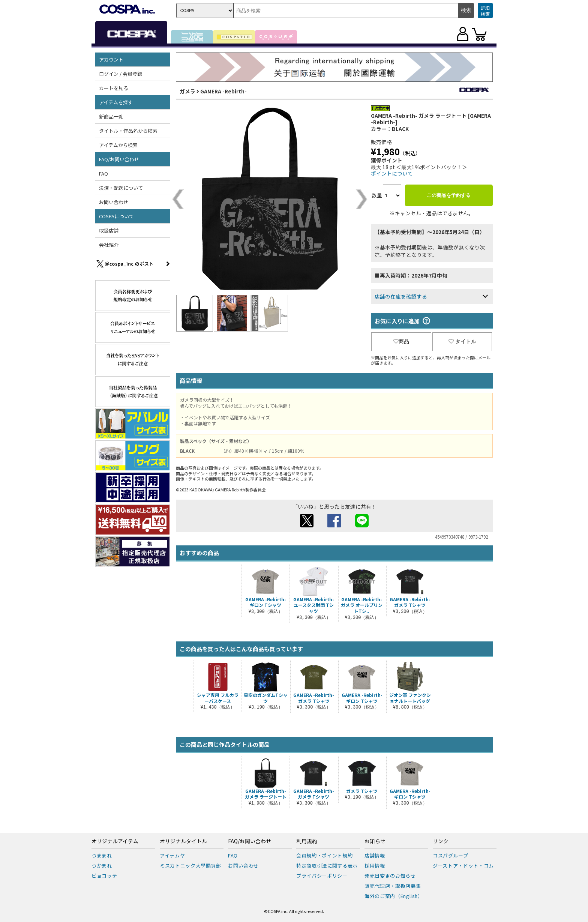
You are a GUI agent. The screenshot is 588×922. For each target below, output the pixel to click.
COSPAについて (116, 216)
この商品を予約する (449, 195)
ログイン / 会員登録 (121, 74)
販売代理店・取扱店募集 (393, 886)
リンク (441, 841)
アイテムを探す (116, 102)
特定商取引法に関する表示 (327, 866)
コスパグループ (451, 855)
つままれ (102, 855)
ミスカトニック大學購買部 (190, 866)
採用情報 (375, 866)
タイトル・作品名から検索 (128, 131)
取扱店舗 (109, 230)
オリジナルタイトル (183, 841)
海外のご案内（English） (394, 896)
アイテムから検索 (118, 145)
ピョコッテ (104, 876)
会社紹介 (109, 245)
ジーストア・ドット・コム (463, 866)
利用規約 (307, 841)
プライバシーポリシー (322, 876)
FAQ (103, 173)
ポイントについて (392, 173)
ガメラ (187, 91)
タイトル (462, 341)
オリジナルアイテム (115, 841)
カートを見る (114, 88)
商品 (401, 341)
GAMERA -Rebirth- (223, 91)
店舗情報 (375, 855)
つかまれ (102, 866)
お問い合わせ (114, 202)
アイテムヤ (172, 855)
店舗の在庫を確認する (401, 296)
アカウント (111, 59)
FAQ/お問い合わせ (119, 159)
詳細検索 (485, 11)
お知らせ (375, 841)
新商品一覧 (111, 116)
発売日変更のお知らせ (390, 876)
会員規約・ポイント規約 (324, 855)
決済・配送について (121, 188)
